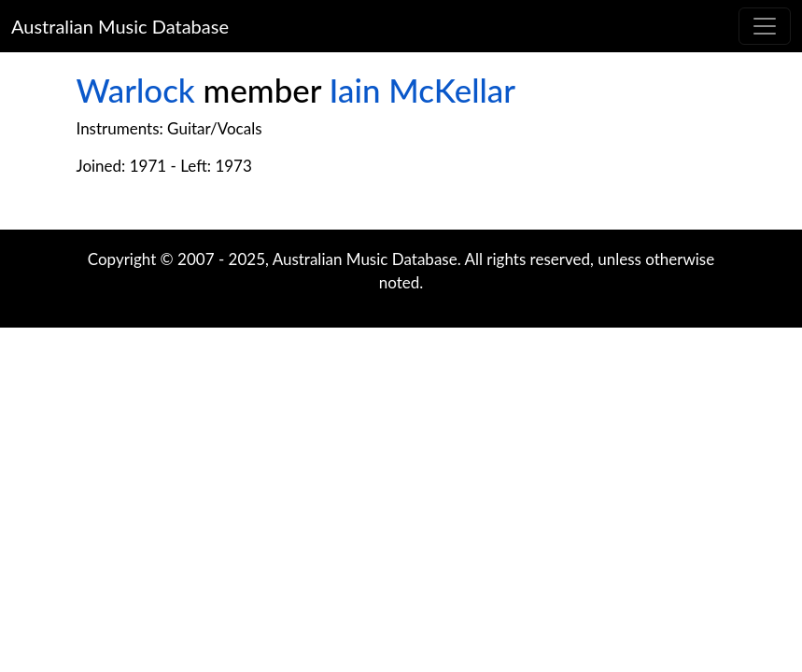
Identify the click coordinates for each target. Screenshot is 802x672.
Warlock (136, 90)
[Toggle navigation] (765, 26)
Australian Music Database (120, 26)
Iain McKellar (422, 90)
